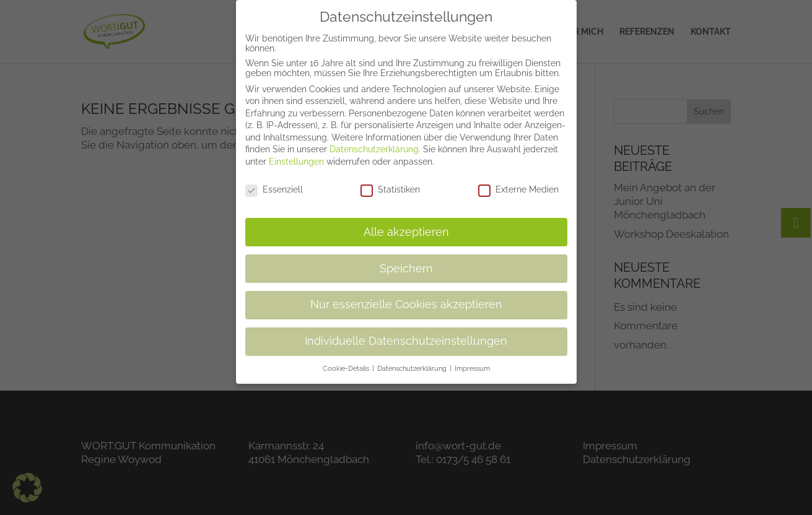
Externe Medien (518, 180)
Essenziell (274, 180)
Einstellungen (296, 152)
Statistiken (390, 180)
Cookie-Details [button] (347, 359)
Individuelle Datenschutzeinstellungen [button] (406, 332)
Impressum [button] (472, 359)
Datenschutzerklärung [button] (413, 359)
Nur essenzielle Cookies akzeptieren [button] (406, 295)
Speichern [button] (406, 259)
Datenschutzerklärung (374, 140)
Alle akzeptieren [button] (406, 222)
